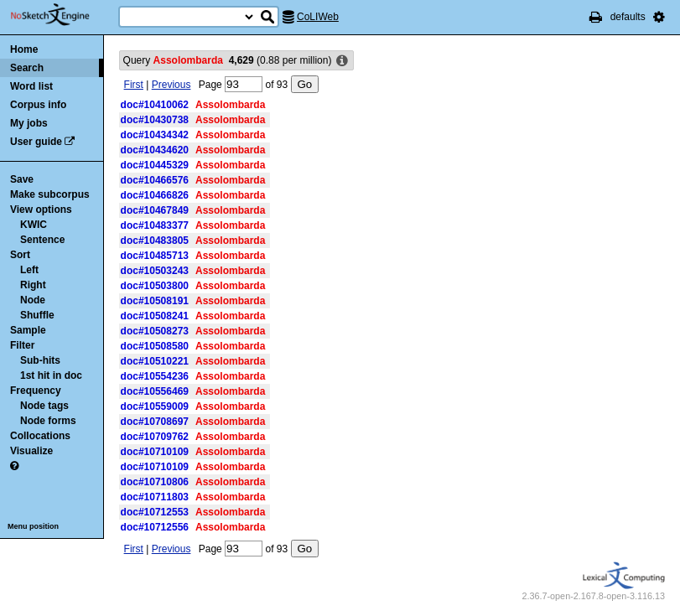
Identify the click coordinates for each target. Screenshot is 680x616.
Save (22, 179)
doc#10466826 (155, 195)
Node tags (44, 406)
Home (24, 49)
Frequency (36, 391)
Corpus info (38, 105)
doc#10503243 (155, 271)
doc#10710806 (155, 482)
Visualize (31, 451)
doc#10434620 (155, 150)
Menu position (33, 526)
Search (27, 68)
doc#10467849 (155, 210)
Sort (20, 255)
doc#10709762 (155, 437)
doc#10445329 (155, 165)
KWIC (34, 225)
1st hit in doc (51, 375)
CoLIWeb (318, 17)
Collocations (40, 436)
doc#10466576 (155, 180)
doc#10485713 (155, 256)
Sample (28, 330)
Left (29, 270)
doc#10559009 (155, 406)
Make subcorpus (50, 194)
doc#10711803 (155, 497)
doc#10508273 (155, 331)
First (134, 85)
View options (41, 210)
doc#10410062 (155, 105)
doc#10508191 (155, 301)
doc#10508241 (155, 316)
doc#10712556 (155, 527)
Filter (22, 345)
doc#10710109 (155, 452)
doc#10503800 (155, 286)
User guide (36, 142)
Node (33, 300)
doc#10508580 (155, 346)
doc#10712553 (155, 512)
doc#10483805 (155, 241)
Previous (171, 85)
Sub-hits (40, 360)
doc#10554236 (155, 376)
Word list (31, 86)
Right (33, 285)
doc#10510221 (155, 361)
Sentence (42, 240)
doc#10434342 (155, 135)
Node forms (48, 421)
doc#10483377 (155, 225)
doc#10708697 (155, 422)
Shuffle (37, 315)
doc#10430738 (155, 120)
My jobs (29, 123)
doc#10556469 (155, 391)
